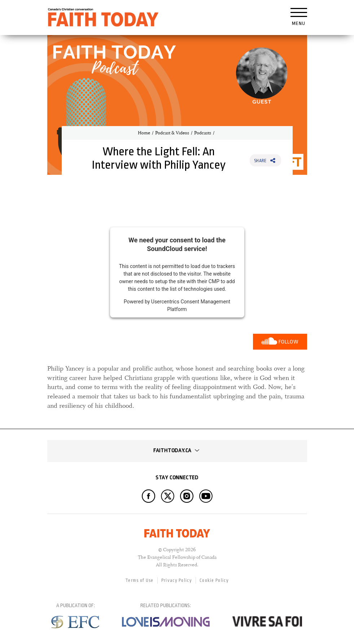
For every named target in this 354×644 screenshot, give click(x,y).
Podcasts (203, 133)
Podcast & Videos (172, 133)
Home (144, 133)
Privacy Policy (177, 580)
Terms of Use (139, 580)
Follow (289, 342)
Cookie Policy (214, 580)
